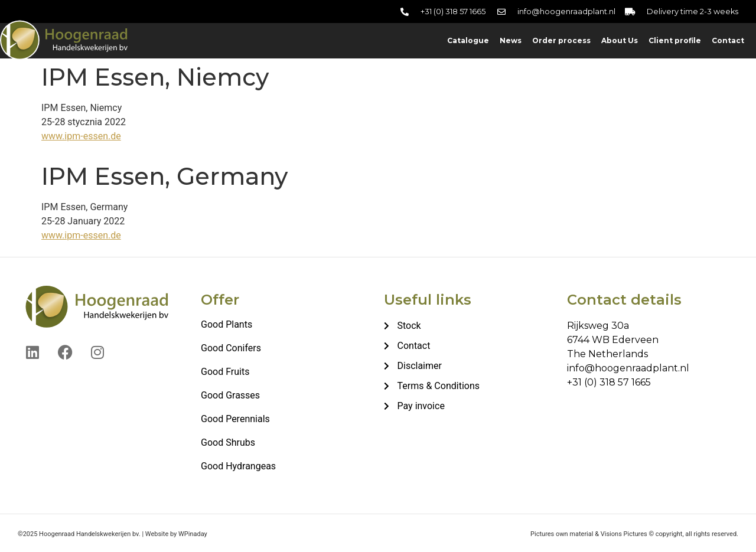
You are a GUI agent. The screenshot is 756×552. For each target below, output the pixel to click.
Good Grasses (230, 395)
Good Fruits (225, 372)
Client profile (675, 40)
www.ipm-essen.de (81, 136)
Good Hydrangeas (238, 466)
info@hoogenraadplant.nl (628, 368)
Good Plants (227, 324)
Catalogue (468, 40)
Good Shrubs (228, 442)
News (511, 40)
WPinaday (193, 534)
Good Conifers (231, 348)
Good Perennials (235, 419)
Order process (561, 40)
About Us (620, 40)
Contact (728, 40)
